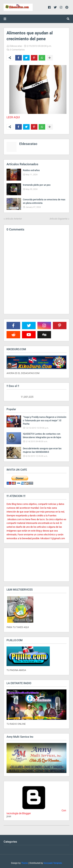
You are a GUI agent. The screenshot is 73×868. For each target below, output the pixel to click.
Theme (25, 863)
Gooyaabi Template (53, 863)
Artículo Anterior (14, 219)
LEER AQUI (13, 117)
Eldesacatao (16, 46)
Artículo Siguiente (59, 219)
